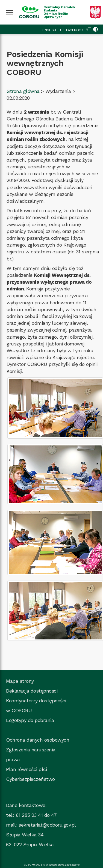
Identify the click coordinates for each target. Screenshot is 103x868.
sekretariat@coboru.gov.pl (47, 825)
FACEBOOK (75, 30)
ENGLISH (49, 30)
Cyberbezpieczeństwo (30, 779)
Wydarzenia (58, 91)
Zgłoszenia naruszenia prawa (31, 755)
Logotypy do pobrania (30, 720)
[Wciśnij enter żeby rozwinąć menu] (10, 12)
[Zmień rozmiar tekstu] (88, 30)
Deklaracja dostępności (32, 691)
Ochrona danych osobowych (38, 740)
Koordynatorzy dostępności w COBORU (36, 705)
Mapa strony (20, 681)
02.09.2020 (18, 98)
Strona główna (23, 91)
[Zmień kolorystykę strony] (95, 30)
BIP (61, 30)
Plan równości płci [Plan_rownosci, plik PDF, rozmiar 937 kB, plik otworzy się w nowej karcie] (26, 769)
